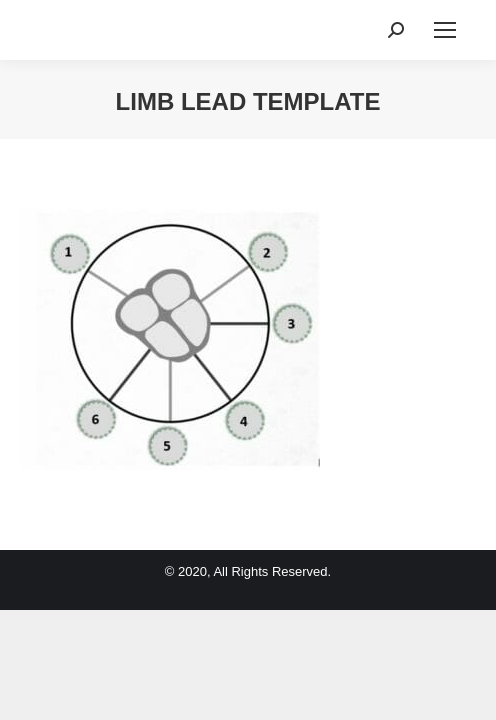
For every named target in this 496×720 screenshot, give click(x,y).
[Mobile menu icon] (445, 30)
